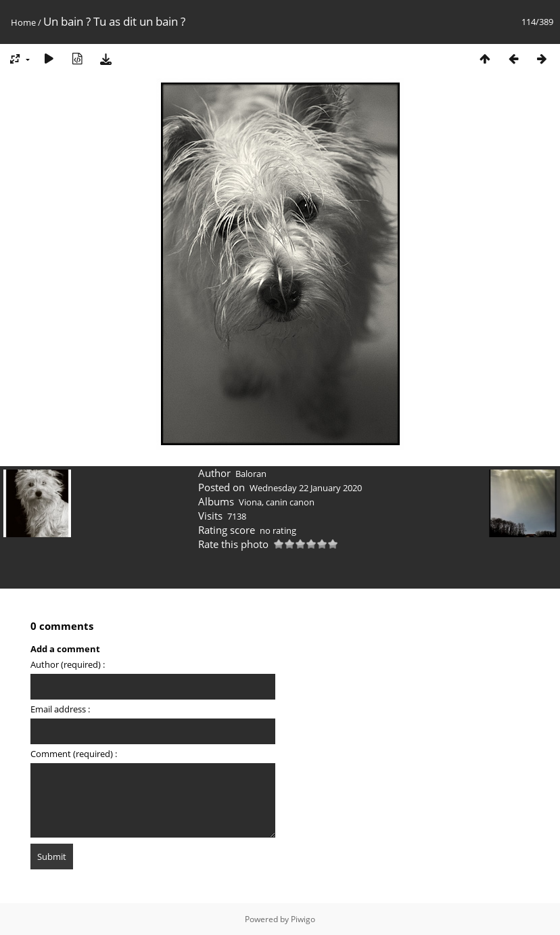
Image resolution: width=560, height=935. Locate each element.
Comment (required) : (74, 754)
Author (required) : (68, 664)
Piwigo (303, 919)
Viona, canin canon (277, 502)
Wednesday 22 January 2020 (306, 488)
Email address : (60, 709)
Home (23, 22)
